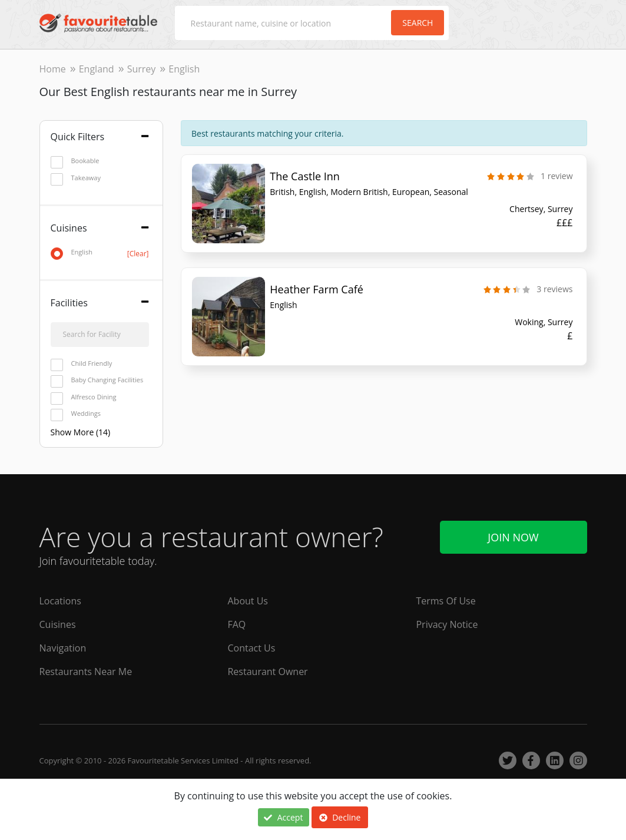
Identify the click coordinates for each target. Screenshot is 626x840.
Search (418, 23)
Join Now (513, 537)
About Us (248, 601)
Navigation (63, 648)
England (97, 69)
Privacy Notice (447, 624)
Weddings (76, 414)
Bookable (75, 161)
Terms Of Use (446, 601)
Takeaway (76, 178)
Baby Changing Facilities (97, 380)
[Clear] (138, 254)
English (100, 252)
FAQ (236, 624)
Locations (60, 601)
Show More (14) (81, 432)
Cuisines (58, 624)
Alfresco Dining (84, 397)
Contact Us (251, 648)
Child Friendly (82, 364)
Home (53, 69)
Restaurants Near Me (86, 672)
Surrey (142, 69)
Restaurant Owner (267, 672)
